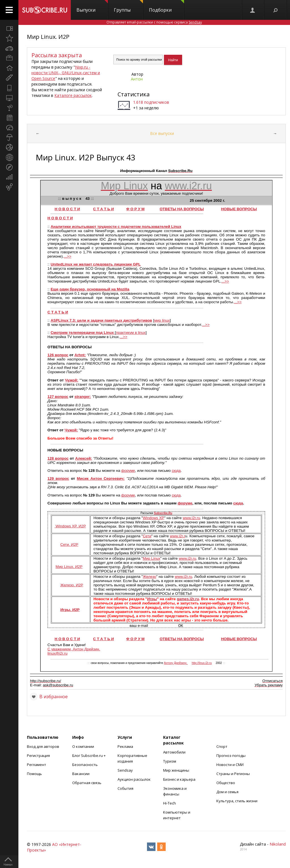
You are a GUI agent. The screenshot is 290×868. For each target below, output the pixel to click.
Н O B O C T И (60, 218)
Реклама (125, 746)
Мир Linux (152, 558)
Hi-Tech (169, 803)
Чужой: (72, 380)
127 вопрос (58, 397)
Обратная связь (87, 783)
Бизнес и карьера (179, 779)
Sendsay (125, 770)
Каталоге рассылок (73, 95)
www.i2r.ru (191, 518)
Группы (128, 7)
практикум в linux (131, 333)
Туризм (170, 761)
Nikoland (278, 844)
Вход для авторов (43, 746)
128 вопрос (58, 458)
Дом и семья (227, 792)
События (125, 788)
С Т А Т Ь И (104, 209)
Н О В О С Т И (67, 209)
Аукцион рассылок (134, 779)
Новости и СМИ (230, 765)
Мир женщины (176, 770)
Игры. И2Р (70, 610)
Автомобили (174, 752)
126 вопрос (58, 355)
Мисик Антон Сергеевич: (101, 478)
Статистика (134, 94)
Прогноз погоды (231, 755)
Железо (149, 577)
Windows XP (153, 518)
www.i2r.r (178, 536)
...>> (68, 256)
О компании (83, 746)
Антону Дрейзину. (176, 663)
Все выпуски (162, 133)
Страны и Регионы (233, 774)
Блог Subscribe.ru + (89, 755)
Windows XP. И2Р (70, 526)
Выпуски (92, 7)
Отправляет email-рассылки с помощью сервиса (154, 22)
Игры (152, 599)
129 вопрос (58, 478)
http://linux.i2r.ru (202, 663)
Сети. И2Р (69, 545)
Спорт (222, 746)
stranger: (83, 397)
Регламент (37, 765)
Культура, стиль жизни (237, 801)
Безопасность (85, 765)
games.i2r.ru (188, 599)
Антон (137, 79)
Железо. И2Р (72, 585)
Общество (226, 783)
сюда (176, 471)
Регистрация (38, 755)
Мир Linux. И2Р (48, 37)
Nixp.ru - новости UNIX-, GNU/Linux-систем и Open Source (66, 73)
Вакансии (81, 774)
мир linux (162, 320)
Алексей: (84, 458)
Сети (147, 536)
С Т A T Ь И (58, 312)
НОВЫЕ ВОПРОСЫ (239, 209)
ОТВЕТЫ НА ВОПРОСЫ (182, 209)
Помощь (34, 774)
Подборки (167, 7)
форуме (128, 471)
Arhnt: (80, 355)
